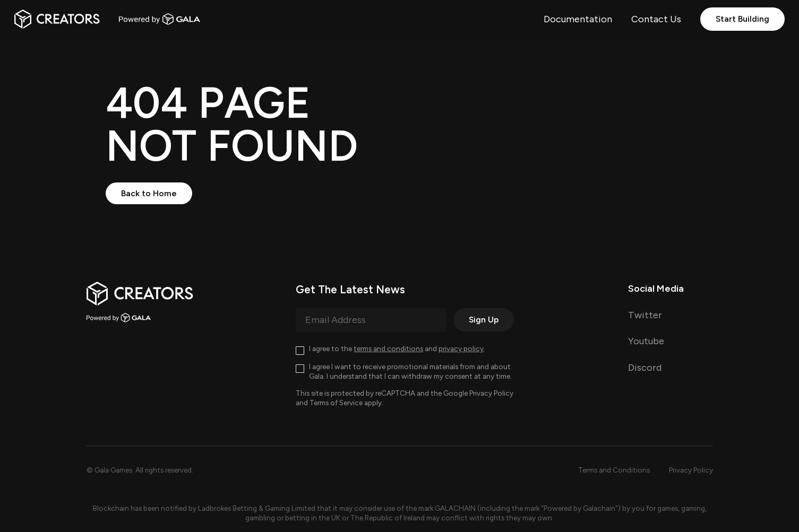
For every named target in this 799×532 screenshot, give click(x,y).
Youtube (646, 341)
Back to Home (149, 193)
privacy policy (461, 348)
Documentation (578, 19)
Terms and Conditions (614, 470)
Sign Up (484, 320)
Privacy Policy (491, 393)
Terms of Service (336, 403)
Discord (645, 368)
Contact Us (656, 19)
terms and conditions (388, 348)
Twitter (645, 315)
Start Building (742, 19)
